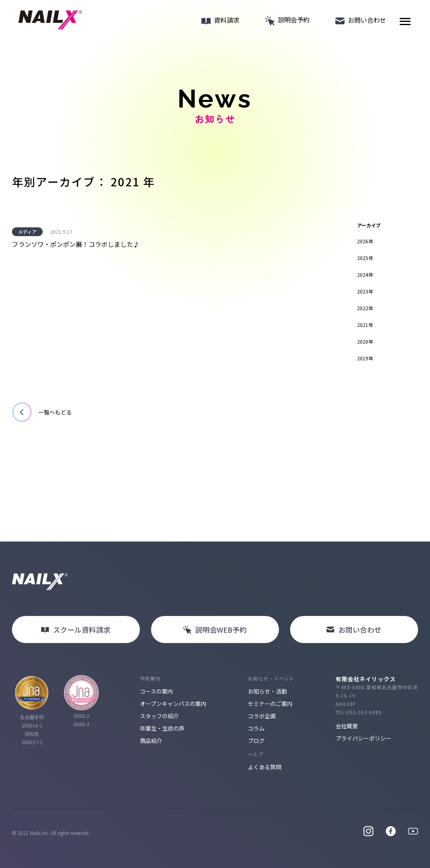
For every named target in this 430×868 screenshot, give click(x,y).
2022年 (365, 308)
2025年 (365, 258)
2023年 (365, 291)
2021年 (365, 325)
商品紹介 (151, 741)
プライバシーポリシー (363, 738)
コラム (256, 728)
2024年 (365, 275)
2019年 (365, 358)
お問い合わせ (358, 22)
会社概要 (347, 726)
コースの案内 (156, 691)
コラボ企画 (262, 716)
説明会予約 (285, 22)
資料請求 (218, 22)
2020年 (365, 341)
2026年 (365, 241)
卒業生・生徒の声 (162, 728)
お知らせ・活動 (267, 691)
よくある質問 (265, 767)
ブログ (256, 741)
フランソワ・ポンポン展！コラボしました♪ (76, 244)
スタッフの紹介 (159, 716)
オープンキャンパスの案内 (173, 704)
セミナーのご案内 (270, 704)
